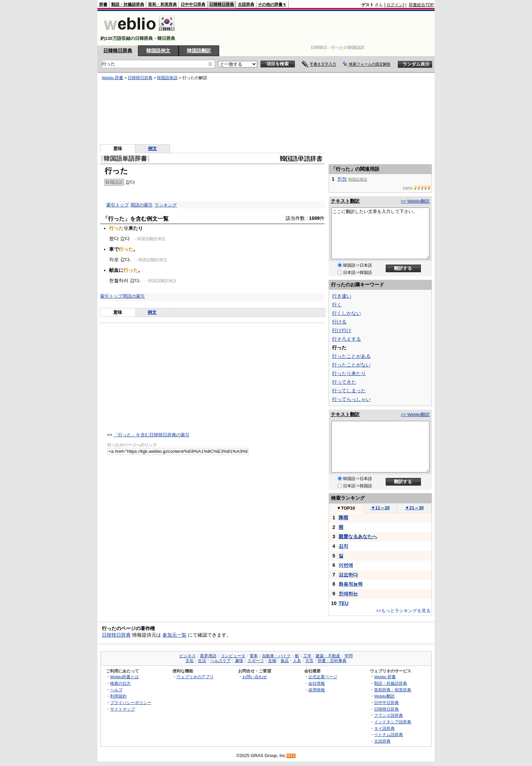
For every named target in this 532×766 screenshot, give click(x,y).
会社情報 (317, 683)
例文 (152, 148)
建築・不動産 (328, 656)
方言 (309, 661)
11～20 (380, 508)
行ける (339, 322)
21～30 (414, 508)
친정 (342, 179)
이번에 (346, 565)
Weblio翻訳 (384, 696)
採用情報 (317, 690)
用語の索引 (142, 205)
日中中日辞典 (193, 4)
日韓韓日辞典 (222, 4)
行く (337, 305)
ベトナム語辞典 (389, 735)
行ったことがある (351, 356)
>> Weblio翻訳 (415, 201)
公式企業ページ (323, 677)
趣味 (239, 661)
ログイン (395, 5)
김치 (343, 546)
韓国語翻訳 (199, 51)
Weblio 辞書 (113, 78)
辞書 (103, 4)
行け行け (342, 330)
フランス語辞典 (389, 715)
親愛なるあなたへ (358, 536)
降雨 (343, 518)
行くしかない (347, 313)
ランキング (166, 205)
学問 (349, 656)
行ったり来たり (349, 373)
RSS (291, 756)
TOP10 (346, 508)
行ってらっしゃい (351, 399)
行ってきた (344, 382)
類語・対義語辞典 (128, 4)
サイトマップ (123, 709)
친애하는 (348, 594)
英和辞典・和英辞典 (393, 690)
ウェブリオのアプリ (195, 677)
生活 (202, 661)
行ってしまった (349, 391)
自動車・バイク (276, 656)
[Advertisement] (309, 28)
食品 (285, 661)
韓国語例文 (158, 51)
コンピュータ (233, 656)
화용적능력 (351, 584)
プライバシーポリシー (131, 703)
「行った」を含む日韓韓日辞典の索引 (152, 435)
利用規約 (118, 696)
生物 (272, 661)
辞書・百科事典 (332, 661)
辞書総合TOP (421, 5)
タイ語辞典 (384, 728)
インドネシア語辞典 (393, 722)
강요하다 (348, 575)
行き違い (342, 296)
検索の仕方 (120, 683)
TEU (344, 603)
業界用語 (208, 656)
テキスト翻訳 (345, 201)
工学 (307, 656)
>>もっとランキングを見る (403, 611)
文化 (190, 661)
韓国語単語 (167, 78)
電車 (254, 656)
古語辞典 (246, 4)
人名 (297, 661)
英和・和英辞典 (162, 4)
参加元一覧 (174, 635)
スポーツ (256, 661)
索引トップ (118, 205)
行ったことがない (351, 365)
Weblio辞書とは (124, 677)
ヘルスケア (221, 661)
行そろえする (347, 339)
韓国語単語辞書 (125, 159)
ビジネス (188, 656)
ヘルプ (116, 690)
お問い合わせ (255, 677)
